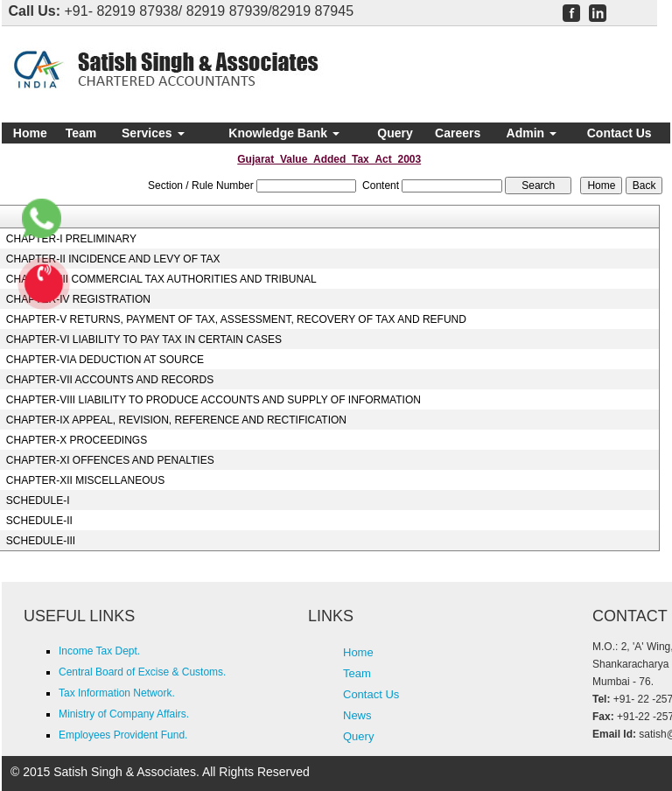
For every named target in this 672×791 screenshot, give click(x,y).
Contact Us (619, 133)
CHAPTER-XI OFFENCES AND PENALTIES (110, 460)
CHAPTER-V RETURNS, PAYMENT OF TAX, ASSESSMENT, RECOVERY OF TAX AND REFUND (236, 319)
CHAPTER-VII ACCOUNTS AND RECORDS (110, 380)
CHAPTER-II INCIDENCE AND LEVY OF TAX (113, 259)
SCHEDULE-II (39, 521)
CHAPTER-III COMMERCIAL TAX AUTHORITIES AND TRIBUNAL (161, 279)
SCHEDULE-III (41, 541)
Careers (458, 133)
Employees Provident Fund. (123, 735)
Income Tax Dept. (99, 651)
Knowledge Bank (284, 133)
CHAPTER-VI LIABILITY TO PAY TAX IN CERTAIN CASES (144, 339)
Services (153, 133)
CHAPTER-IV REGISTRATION (78, 299)
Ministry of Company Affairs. (124, 714)
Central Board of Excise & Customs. (142, 672)
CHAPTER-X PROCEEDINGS (77, 440)
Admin (532, 133)
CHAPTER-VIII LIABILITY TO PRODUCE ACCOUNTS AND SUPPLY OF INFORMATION (213, 400)
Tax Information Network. (117, 693)
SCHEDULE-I (38, 500)
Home (30, 133)
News (357, 715)
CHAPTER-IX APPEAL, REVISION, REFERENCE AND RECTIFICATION (176, 420)
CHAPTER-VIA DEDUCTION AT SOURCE (105, 360)
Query (395, 133)
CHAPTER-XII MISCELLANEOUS (85, 480)
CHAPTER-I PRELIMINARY (71, 239)
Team (81, 133)
